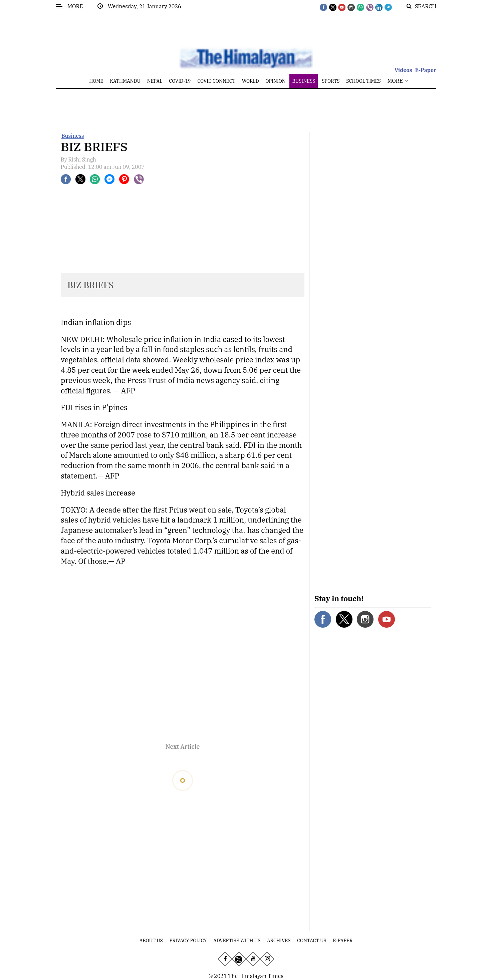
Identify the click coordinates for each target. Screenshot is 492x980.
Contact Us (312, 941)
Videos (403, 70)
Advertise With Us (237, 941)
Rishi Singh (82, 159)
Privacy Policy (188, 941)
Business (73, 136)
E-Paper (426, 70)
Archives (279, 941)
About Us (151, 941)
